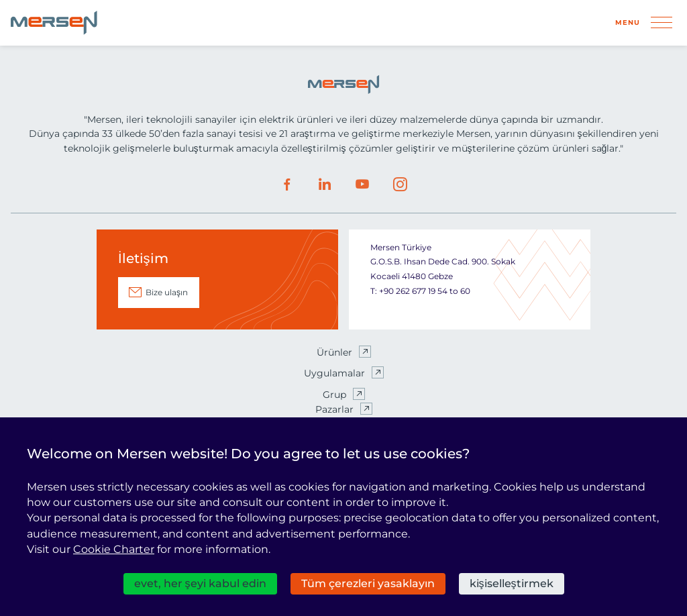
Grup (334, 395)
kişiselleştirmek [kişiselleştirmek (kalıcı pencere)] (512, 583)
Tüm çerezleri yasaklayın (368, 583)
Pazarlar (334, 409)
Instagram (400, 185)
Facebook (287, 185)
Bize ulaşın (167, 292)
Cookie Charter (114, 549)
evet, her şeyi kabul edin (200, 583)
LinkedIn (325, 185)
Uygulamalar (334, 373)
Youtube (362, 185)
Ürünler (334, 352)
